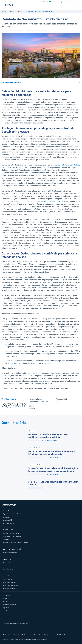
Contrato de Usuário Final (58, 635)
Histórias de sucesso (15, 12)
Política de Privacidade (11, 635)
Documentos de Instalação (11, 585)
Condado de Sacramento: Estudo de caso (39, 12)
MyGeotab (6, 517)
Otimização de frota (35, 448)
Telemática (32, 431)
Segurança (6, 608)
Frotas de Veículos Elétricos (11, 533)
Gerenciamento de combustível (12, 536)
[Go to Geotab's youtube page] (76, 629)
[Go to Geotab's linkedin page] (70, 629)
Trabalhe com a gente (9, 605)
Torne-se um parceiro (60, 2)
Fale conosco (73, 2)
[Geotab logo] (7, 7)
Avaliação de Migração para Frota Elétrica (15, 543)
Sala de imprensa (8, 569)
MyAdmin (42, 635)
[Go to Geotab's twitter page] (64, 629)
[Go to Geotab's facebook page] (58, 629)
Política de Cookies (28, 635)
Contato (5, 602)
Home (4, 12)
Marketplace (7, 520)
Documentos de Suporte (10, 582)
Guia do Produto (8, 579)
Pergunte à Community (10, 588)
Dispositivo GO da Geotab (10, 514)
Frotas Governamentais (10, 553)
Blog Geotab (6, 563)
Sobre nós (6, 599)
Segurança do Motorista (36, 465)
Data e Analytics (8, 523)
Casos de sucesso (8, 566)
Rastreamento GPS (8, 540)
